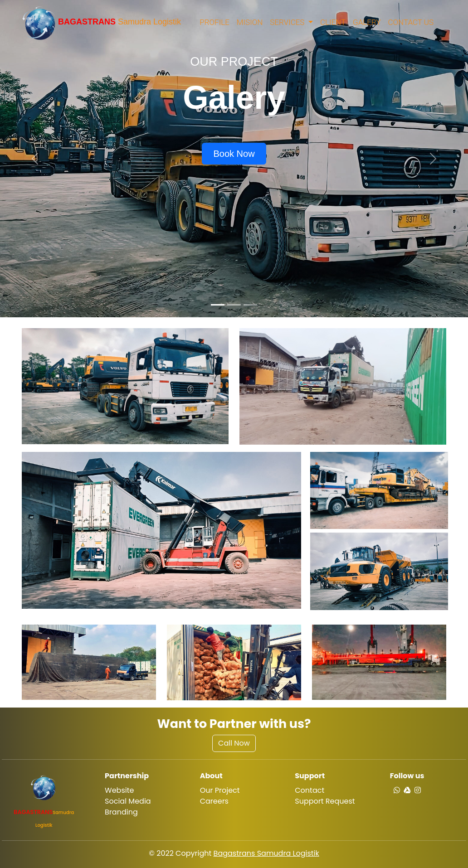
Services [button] (288, 22)
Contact (310, 790)
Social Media (128, 801)
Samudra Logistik (101, 22)
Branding (121, 812)
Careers (214, 801)
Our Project (220, 790)
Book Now (234, 154)
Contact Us (411, 22)
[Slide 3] (250, 305)
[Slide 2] (234, 305)
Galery (367, 22)
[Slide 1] (218, 305)
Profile (214, 22)
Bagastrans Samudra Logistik (266, 853)
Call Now (234, 743)
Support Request (325, 801)
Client (333, 22)
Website (119, 790)
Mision (250, 22)
